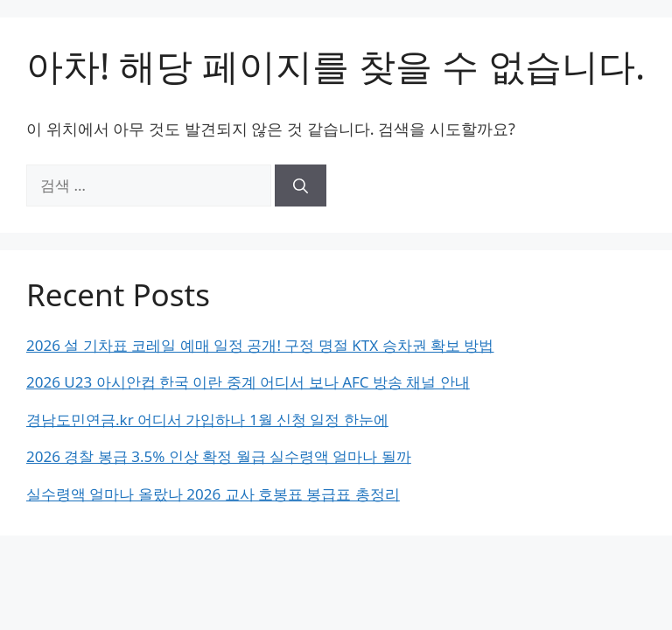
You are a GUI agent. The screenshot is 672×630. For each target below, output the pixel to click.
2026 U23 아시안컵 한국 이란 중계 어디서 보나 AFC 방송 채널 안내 (248, 382)
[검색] (301, 185)
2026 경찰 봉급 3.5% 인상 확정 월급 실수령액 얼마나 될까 (219, 456)
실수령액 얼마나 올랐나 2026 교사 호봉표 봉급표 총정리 (213, 494)
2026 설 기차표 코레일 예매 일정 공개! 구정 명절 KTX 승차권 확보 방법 (260, 345)
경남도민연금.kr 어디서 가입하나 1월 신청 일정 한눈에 (207, 420)
